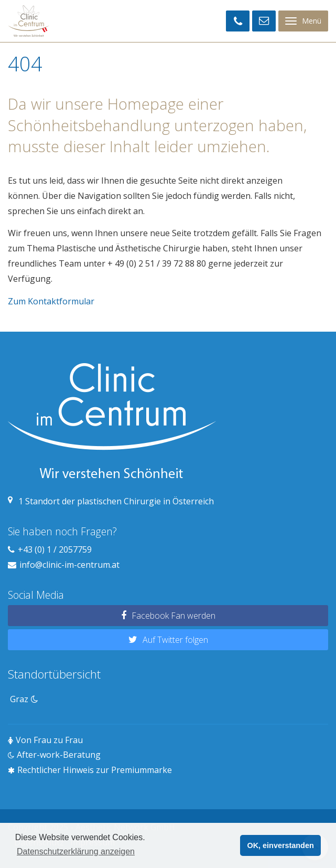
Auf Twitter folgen (175, 640)
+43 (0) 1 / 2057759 (55, 549)
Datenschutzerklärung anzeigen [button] (76, 851)
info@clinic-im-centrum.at (69, 565)
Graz (24, 699)
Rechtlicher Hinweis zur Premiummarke (95, 770)
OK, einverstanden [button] (281, 845)
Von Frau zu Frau (49, 740)
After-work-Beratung (59, 755)
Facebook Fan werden (174, 616)
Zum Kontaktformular (51, 301)
